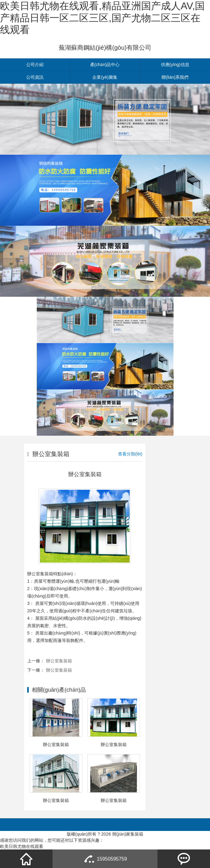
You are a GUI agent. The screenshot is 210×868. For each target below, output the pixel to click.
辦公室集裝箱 (59, 661)
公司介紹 (35, 65)
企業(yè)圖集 (105, 77)
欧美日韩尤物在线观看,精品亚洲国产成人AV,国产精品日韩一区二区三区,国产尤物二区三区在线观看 (102, 18)
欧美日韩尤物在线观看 (22, 846)
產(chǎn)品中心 (105, 65)
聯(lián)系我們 (175, 77)
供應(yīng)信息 (175, 65)
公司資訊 (35, 77)
